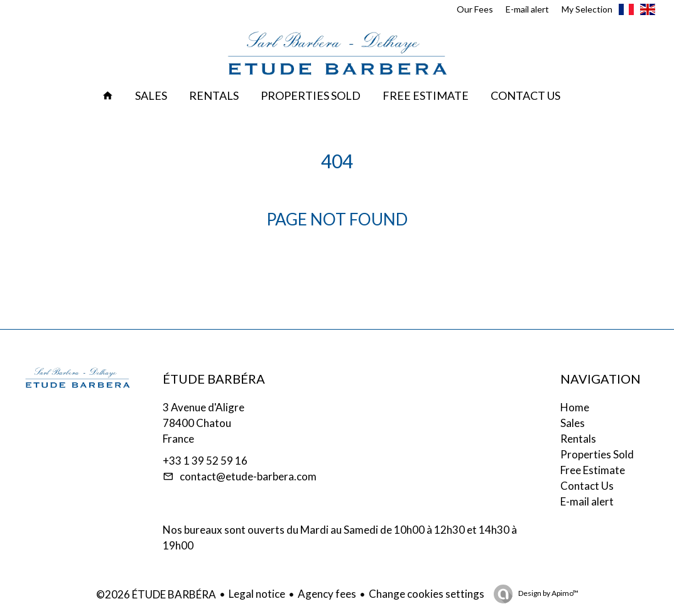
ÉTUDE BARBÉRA (214, 379)
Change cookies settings (427, 594)
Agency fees (327, 594)
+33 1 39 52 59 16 (205, 461)
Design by (548, 593)
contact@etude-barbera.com (248, 476)
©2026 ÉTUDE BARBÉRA (156, 594)
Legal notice (257, 594)
